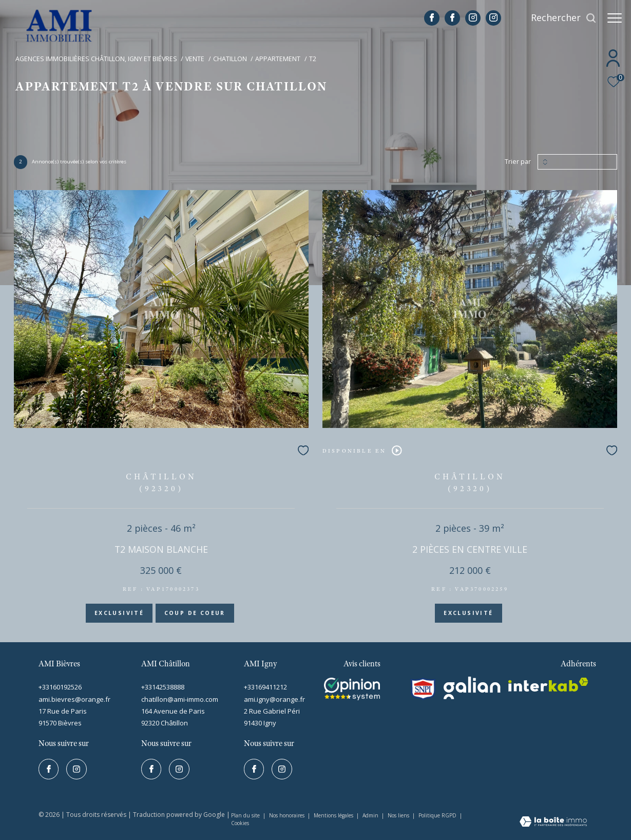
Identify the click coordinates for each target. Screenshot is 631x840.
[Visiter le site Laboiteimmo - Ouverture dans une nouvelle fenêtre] (553, 823)
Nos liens (399, 815)
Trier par (518, 162)
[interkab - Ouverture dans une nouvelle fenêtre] (548, 685)
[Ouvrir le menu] (615, 18)
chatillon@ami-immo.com (180, 699)
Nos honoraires (288, 815)
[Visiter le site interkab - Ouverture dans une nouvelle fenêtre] (352, 689)
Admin (371, 815)
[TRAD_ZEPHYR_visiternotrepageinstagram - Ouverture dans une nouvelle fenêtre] (468, 18)
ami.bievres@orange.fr (74, 699)
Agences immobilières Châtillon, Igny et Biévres (96, 59)
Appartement (278, 59)
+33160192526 (60, 687)
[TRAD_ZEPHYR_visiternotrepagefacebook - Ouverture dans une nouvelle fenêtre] (427, 18)
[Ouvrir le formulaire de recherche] (559, 18)
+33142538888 (163, 687)
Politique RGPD (437, 815)
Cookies (240, 824)
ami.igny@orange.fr (274, 699)
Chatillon (230, 59)
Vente (195, 59)
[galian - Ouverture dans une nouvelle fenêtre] (472, 688)
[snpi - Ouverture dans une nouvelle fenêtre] (423, 689)
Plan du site (246, 815)
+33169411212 (265, 687)
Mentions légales (334, 815)
